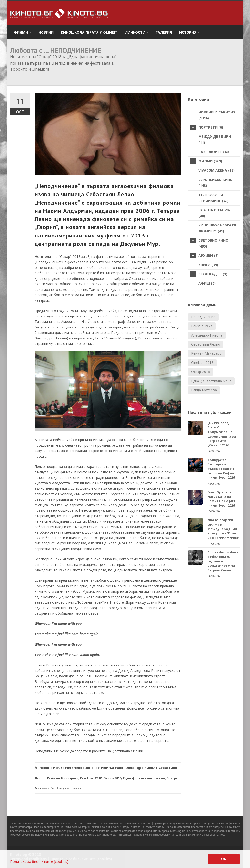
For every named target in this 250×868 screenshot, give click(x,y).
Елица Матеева (204, 390)
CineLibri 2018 (91, 778)
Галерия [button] (164, 32)
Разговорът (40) (214, 152)
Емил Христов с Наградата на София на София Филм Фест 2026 (221, 499)
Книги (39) (208, 265)
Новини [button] (46, 32)
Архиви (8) (204, 256)
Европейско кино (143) (216, 183)
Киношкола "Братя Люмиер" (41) (217, 228)
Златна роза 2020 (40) (215, 213)
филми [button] (23, 32)
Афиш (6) (207, 283)
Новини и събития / (56, 768)
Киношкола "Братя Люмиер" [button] (89, 32)
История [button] (189, 32)
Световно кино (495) (209, 243)
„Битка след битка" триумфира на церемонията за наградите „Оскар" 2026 (222, 434)
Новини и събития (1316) (217, 115)
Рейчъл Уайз (112, 768)
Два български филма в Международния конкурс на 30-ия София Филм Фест (223, 529)
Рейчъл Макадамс (63, 778)
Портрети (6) (207, 127)
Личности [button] (137, 32)
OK (224, 859)
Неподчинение (87, 768)
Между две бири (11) (215, 140)
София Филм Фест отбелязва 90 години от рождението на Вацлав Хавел (223, 561)
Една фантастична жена (144, 778)
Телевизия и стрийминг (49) (214, 198)
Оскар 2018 (112, 778)
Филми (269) (206, 161)
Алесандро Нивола (141, 768)
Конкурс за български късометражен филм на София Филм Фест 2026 (221, 469)
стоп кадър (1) (209, 274)
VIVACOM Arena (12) (217, 170)
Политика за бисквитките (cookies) (39, 862)
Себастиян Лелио (206, 344)
